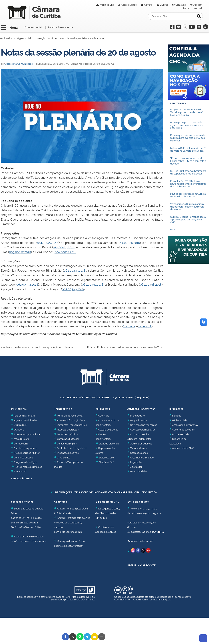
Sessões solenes (139, 453)
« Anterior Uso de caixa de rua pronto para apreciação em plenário (37, 347)
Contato (148, 5)
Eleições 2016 (106, 458)
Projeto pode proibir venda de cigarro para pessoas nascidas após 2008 (186, 125)
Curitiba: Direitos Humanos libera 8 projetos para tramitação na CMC (188, 220)
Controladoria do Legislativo (72, 448)
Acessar (198, 5)
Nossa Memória (181, 434)
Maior (186, 8)
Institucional (19, 409)
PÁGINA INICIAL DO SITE (141, 565)
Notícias (53, 38)
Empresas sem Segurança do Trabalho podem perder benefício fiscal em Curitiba (188, 112)
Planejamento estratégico (28, 467)
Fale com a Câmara (23, 416)
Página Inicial (24, 38)
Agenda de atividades (24, 420)
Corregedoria (20, 444)
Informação (40, 38)
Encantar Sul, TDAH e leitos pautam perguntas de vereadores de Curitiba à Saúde (188, 184)
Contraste (181, 5)
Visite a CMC (19, 425)
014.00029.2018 (64, 247)
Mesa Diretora (20, 439)
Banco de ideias (139, 471)
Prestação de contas (66, 453)
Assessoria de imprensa (185, 425)
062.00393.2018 (75, 271)
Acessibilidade (129, 5)
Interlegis (61, 600)
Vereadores (103, 409)
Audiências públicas (141, 444)
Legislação (136, 462)
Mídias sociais (180, 420)
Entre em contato (34, 27)
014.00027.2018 (48, 243)
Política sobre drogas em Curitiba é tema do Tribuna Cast (188, 195)
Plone (91, 600)
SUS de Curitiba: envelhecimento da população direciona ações (188, 172)
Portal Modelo (72, 597)
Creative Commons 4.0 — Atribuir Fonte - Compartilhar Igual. (153, 598)
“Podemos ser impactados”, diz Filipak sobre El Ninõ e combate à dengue (188, 161)
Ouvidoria (18, 430)
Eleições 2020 (106, 462)
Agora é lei (136, 467)
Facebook (145, 326)
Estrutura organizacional (26, 434)
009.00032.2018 (20, 252)
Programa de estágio (25, 462)
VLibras (164, 5)
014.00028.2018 (129, 243)
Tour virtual (20, 471)
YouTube (129, 326)
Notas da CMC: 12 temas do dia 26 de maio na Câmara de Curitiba (188, 149)
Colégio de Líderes (108, 430)
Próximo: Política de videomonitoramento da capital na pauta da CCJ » (125, 347)
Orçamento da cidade (140, 458)
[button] (65, 637)
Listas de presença (109, 444)
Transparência (63, 409)
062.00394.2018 (27, 285)
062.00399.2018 (73, 289)
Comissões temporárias (143, 430)
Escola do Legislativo (24, 448)
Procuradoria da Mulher (25, 453)
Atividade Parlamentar (141, 409)
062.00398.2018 (151, 285)
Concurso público (22, 458)
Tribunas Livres (138, 448)
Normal (198, 8)
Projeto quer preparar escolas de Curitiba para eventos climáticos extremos (188, 138)
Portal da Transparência (61, 27)
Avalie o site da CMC (183, 448)
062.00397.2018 (93, 285)
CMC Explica (64, 458)
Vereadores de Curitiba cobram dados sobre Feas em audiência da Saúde (187, 207)
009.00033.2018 (65, 252)
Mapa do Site (107, 5)
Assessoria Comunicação (19, 64)
